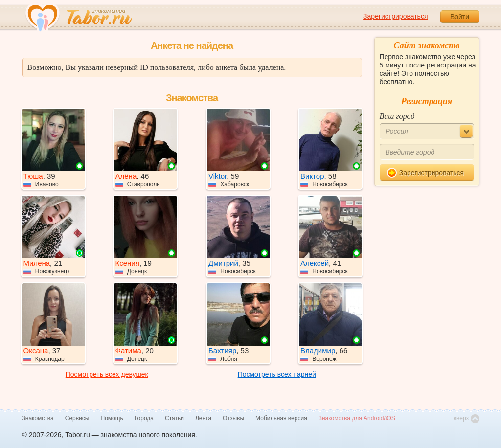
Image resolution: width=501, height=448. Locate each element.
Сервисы (77, 418)
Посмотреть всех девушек (107, 374)
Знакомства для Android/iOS (357, 418)
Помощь (112, 418)
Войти (460, 17)
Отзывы (233, 418)
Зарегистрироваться (395, 16)
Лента (203, 418)
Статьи (174, 418)
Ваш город (397, 116)
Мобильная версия (281, 418)
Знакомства (38, 418)
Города (144, 418)
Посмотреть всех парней (277, 374)
